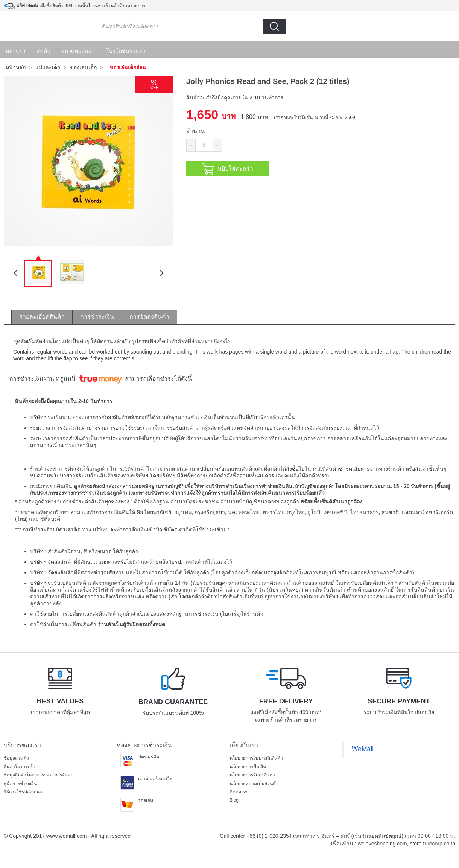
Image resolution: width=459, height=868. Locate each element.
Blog (234, 800)
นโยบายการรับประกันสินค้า (256, 758)
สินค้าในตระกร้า (20, 767)
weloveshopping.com (382, 844)
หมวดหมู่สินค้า (78, 51)
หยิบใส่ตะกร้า (228, 169)
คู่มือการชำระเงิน (20, 784)
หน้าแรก (15, 51)
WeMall (363, 749)
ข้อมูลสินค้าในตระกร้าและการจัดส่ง (38, 775)
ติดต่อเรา (239, 792)
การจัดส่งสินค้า (149, 317)
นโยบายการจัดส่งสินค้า (252, 775)
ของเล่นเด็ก (83, 67)
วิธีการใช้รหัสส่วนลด (24, 792)
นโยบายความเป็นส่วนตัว (254, 784)
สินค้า (43, 51)
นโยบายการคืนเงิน (248, 767)
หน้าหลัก (16, 67)
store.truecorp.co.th (432, 844)
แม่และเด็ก (48, 67)
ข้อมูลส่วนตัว (16, 758)
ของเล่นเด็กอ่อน (128, 67)
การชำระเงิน (97, 317)
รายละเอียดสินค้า (42, 317)
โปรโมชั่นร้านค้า (126, 51)
